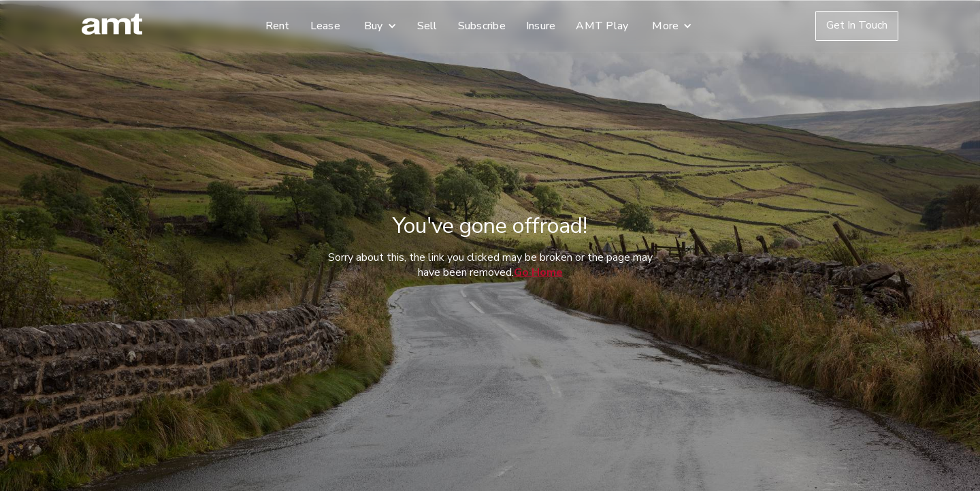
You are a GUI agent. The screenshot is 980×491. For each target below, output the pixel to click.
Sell (427, 26)
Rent (278, 26)
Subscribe (482, 26)
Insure (541, 26)
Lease (325, 26)
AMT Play (602, 26)
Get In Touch (857, 25)
